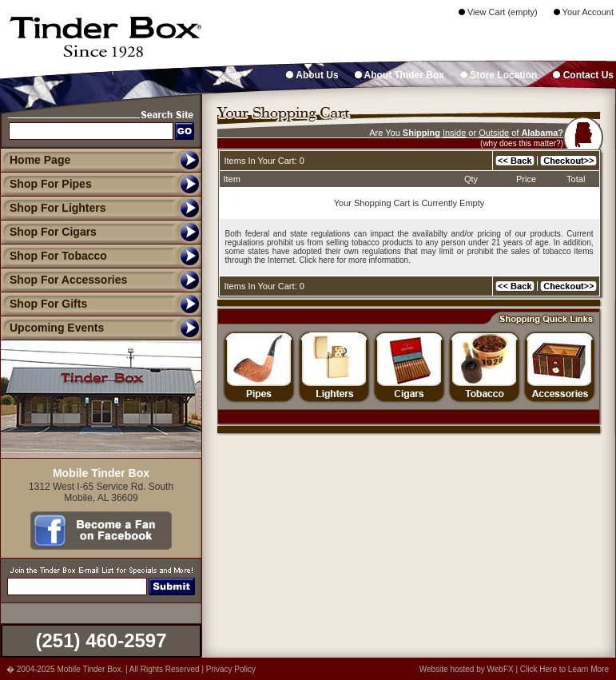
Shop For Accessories (64, 280)
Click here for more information (354, 260)
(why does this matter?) (522, 143)
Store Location (499, 75)
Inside (454, 133)
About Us (312, 75)
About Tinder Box (399, 75)
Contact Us (583, 75)
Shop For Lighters (53, 208)
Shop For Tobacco (54, 256)
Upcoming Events (52, 328)
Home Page (40, 160)
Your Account (584, 12)
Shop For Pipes (46, 184)
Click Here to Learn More (564, 669)
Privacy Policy (231, 669)
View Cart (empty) (498, 12)
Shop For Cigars (48, 232)
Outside (494, 133)
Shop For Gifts (44, 304)
